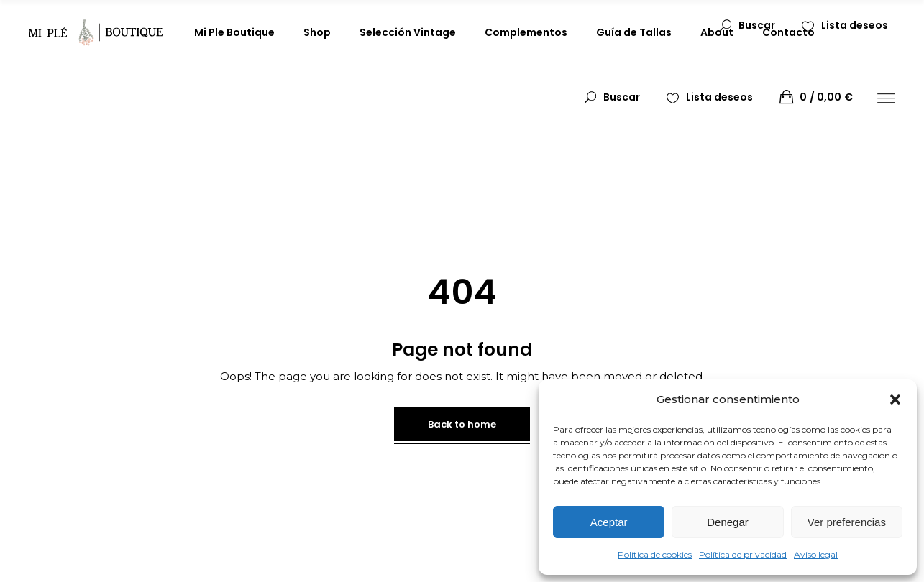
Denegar (728, 522)
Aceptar (609, 522)
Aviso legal (816, 554)
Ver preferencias (847, 522)
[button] (895, 399)
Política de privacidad (743, 554)
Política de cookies (655, 554)
